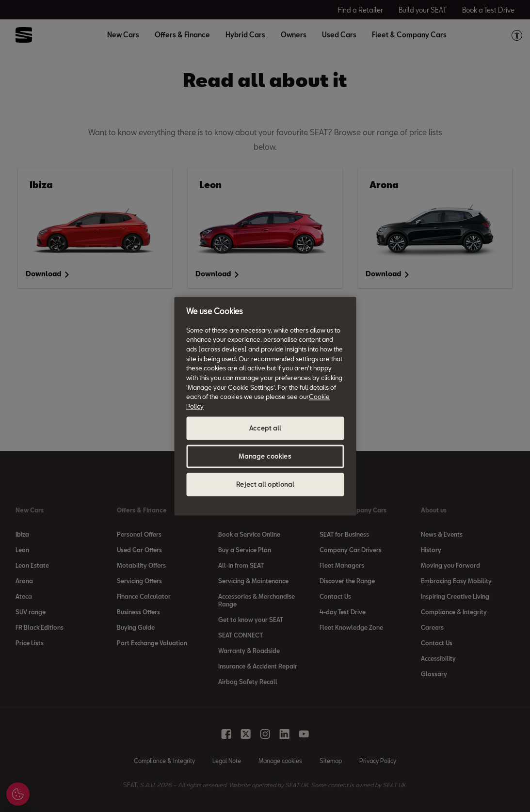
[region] (265, 406)
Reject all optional (265, 484)
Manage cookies (265, 456)
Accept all (265, 428)
